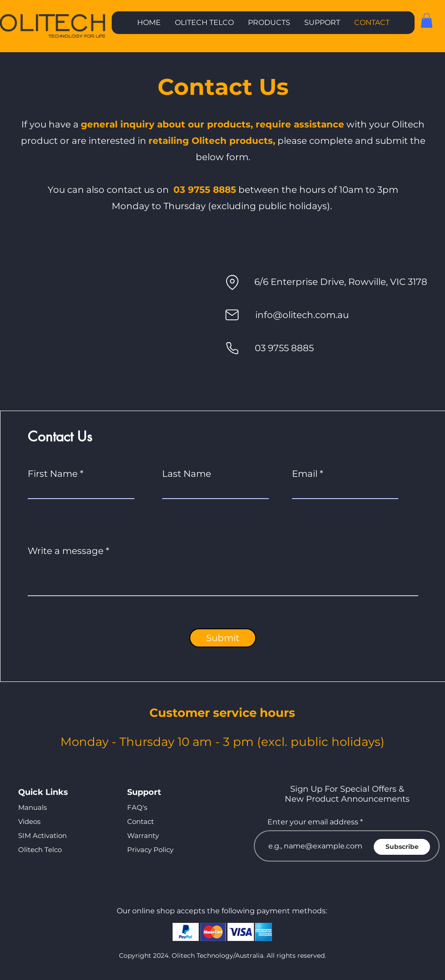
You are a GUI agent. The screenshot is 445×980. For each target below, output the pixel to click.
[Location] (232, 282)
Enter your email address (313, 822)
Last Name (187, 474)
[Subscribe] (402, 847)
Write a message (66, 551)
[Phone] (232, 348)
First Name (53, 474)
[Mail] (232, 315)
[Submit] (223, 638)
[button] (269, 23)
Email (305, 474)
